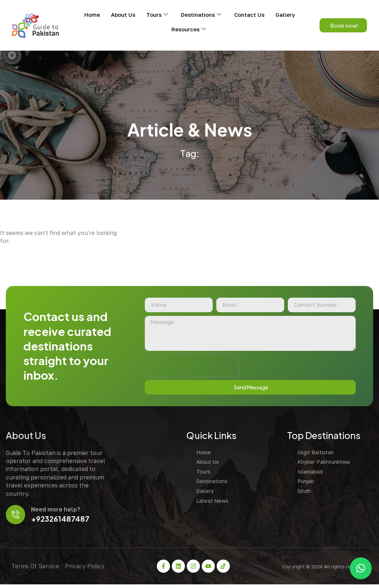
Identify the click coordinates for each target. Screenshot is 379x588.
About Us (123, 15)
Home (92, 15)
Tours (157, 15)
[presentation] (189, 368)
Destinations (201, 15)
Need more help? (57, 512)
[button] (361, 568)
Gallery (285, 15)
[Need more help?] (16, 518)
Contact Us (249, 15)
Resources (189, 29)
